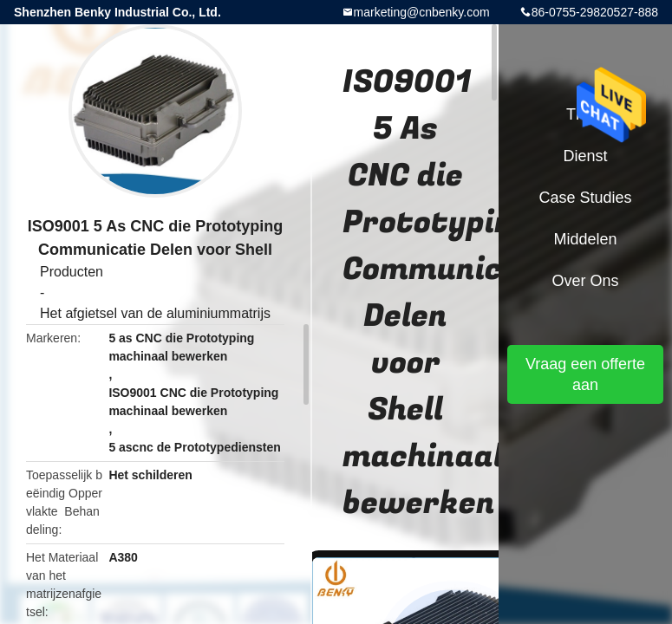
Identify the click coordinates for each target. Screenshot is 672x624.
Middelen (585, 239)
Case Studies (585, 198)
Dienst (585, 156)
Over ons (585, 281)
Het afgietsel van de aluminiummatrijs (155, 313)
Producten (72, 272)
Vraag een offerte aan (585, 374)
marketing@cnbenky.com (422, 12)
